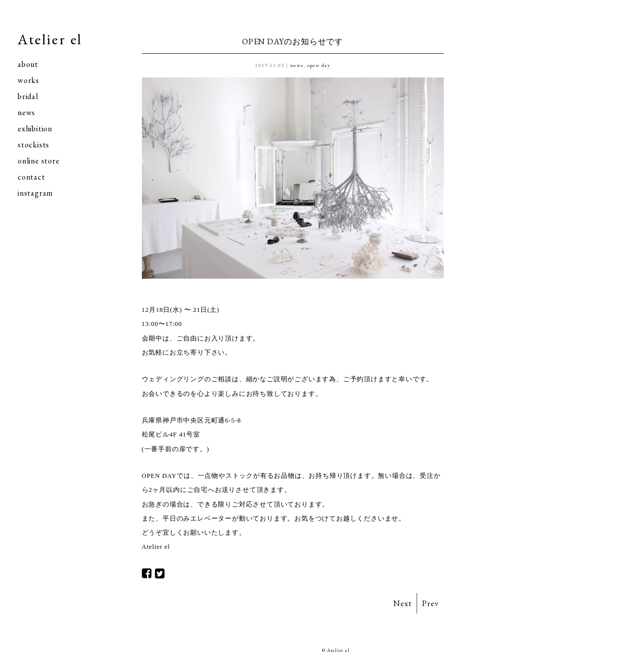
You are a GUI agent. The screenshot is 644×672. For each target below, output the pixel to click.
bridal (28, 96)
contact (31, 177)
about (28, 64)
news (26, 112)
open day (319, 65)
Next (403, 603)
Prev (430, 603)
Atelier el (50, 39)
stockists (33, 145)
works (28, 80)
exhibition (35, 129)
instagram (35, 193)
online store (39, 161)
